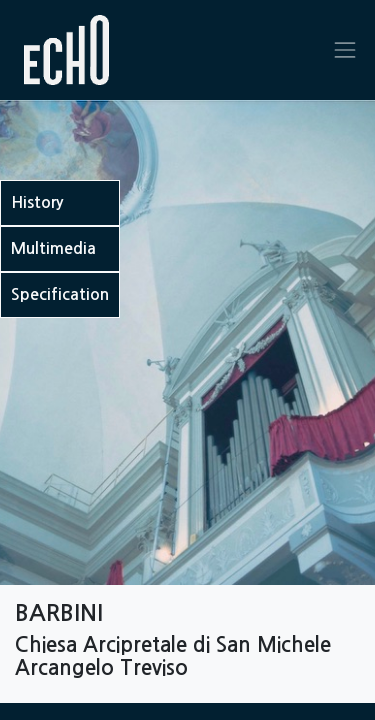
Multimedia (53, 248)
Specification (60, 294)
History (37, 202)
